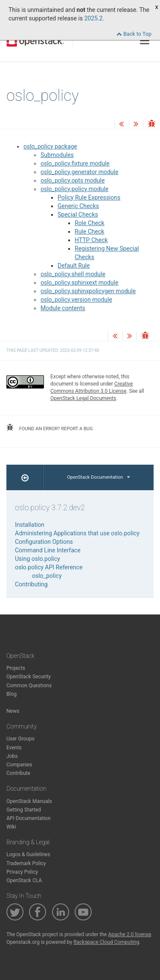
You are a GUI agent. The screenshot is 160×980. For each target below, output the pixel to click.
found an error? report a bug (49, 428)
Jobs (12, 756)
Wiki (11, 827)
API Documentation (29, 818)
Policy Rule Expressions (89, 197)
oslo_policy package (50, 146)
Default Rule (74, 266)
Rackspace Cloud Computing (106, 942)
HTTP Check (91, 240)
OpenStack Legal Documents (83, 398)
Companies (19, 765)
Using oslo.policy (38, 559)
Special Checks (78, 214)
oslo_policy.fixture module (75, 163)
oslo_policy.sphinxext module (79, 283)
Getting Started (24, 810)
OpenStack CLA (24, 880)
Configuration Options (44, 542)
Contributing (31, 584)
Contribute (18, 773)
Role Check (90, 223)
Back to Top (134, 34)
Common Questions (29, 686)
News (13, 711)
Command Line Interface (48, 550)
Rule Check (89, 231)
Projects (16, 668)
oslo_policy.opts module (73, 180)
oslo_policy (47, 576)
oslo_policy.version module (76, 300)
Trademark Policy (26, 863)
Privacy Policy (22, 872)
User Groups (20, 739)
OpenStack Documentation (98, 477)
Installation (30, 525)
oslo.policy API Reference (49, 567)
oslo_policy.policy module (74, 189)
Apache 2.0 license (129, 934)
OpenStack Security (29, 677)
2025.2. (94, 18)
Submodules (57, 155)
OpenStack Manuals (29, 801)
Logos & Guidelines (28, 854)
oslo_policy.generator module (79, 172)
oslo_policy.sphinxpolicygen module (88, 291)
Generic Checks (78, 206)
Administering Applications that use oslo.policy (77, 533)
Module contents (63, 308)
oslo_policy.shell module (73, 274)
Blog (12, 694)
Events (14, 748)
